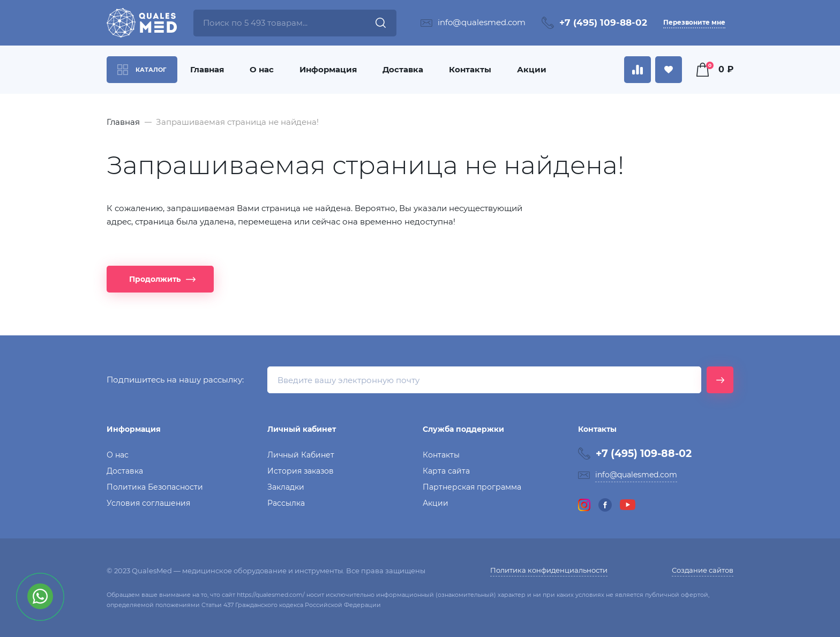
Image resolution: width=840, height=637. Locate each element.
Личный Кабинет (301, 455)
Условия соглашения (148, 503)
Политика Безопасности (155, 487)
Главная (207, 69)
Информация (328, 69)
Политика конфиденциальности (549, 570)
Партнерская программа (472, 487)
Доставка (403, 69)
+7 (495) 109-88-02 (603, 23)
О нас (262, 69)
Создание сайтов (703, 570)
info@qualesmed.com (482, 22)
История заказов (301, 471)
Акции (532, 69)
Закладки (286, 487)
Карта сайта (446, 471)
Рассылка (286, 503)
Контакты (470, 69)
